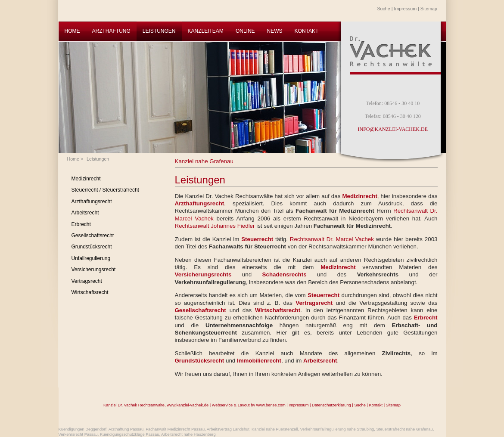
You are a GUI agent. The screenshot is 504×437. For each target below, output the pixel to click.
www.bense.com (271, 405)
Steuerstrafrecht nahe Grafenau (404, 429)
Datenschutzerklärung (331, 405)
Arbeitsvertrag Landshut (228, 429)
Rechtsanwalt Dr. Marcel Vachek (332, 239)
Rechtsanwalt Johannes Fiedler (215, 226)
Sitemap (429, 9)
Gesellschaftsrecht (93, 236)
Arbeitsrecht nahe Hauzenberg (188, 434)
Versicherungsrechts (203, 274)
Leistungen (98, 159)
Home (73, 159)
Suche (384, 9)
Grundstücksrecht (92, 247)
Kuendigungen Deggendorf (83, 429)
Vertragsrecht (87, 281)
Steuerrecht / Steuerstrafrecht (105, 190)
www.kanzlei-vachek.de (188, 405)
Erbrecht (81, 224)
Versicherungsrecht (94, 270)
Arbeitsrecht (85, 213)
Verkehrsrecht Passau (78, 434)
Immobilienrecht (259, 361)
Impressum (405, 9)
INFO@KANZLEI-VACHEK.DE (393, 129)
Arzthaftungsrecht (92, 201)
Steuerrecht (257, 239)
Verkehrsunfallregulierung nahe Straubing (337, 429)
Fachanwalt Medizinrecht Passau (175, 429)
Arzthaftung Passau (126, 429)
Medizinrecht (86, 179)
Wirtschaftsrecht (90, 292)
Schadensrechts (285, 274)
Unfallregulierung (91, 258)
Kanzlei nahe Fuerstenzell (275, 429)
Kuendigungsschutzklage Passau (129, 434)
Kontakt (376, 405)
